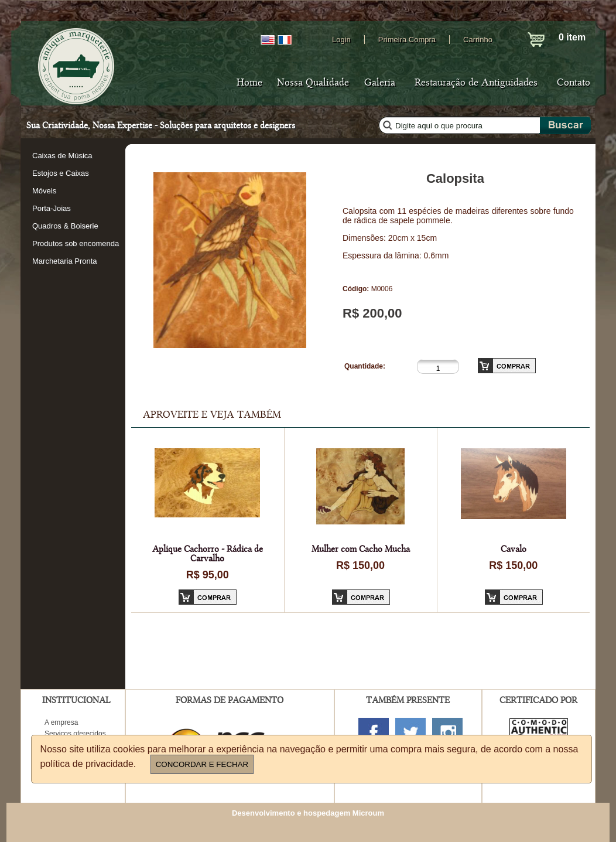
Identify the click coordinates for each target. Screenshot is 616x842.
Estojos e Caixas (61, 173)
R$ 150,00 (360, 565)
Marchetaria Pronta (65, 261)
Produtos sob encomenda (76, 243)
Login (341, 40)
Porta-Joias (52, 208)
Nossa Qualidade (313, 83)
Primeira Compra (407, 40)
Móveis (44, 191)
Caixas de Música (62, 156)
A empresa (61, 722)
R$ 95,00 (208, 575)
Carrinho (478, 40)
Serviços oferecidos (75, 734)
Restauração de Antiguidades (476, 83)
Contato (574, 83)
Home (249, 83)
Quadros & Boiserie (65, 226)
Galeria (380, 83)
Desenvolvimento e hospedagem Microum (308, 813)
